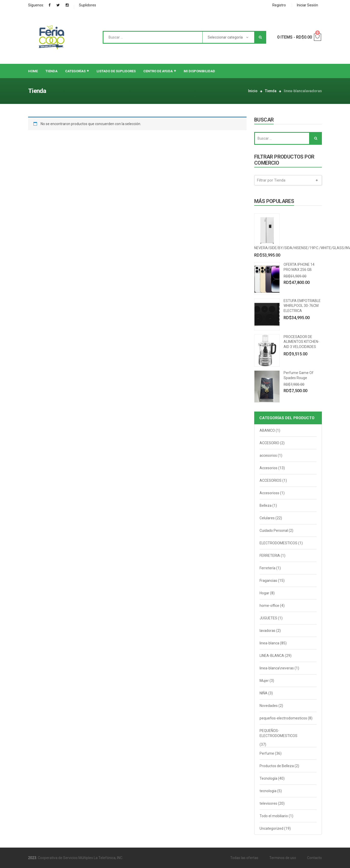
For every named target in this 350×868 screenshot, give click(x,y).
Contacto (314, 858)
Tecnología (268, 778)
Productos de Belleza (277, 766)
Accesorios (269, 468)
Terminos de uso (283, 858)
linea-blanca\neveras (277, 668)
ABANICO (267, 430)
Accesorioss (269, 493)
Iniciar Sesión (307, 5)
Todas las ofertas (244, 858)
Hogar (264, 593)
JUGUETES (268, 618)
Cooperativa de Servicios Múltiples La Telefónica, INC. (80, 858)
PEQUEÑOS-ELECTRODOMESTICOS (278, 733)
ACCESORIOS (271, 480)
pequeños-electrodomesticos (283, 718)
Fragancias (268, 581)
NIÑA (264, 693)
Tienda (271, 91)
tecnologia (268, 791)
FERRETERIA (270, 556)
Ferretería (267, 568)
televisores (268, 803)
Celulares (267, 518)
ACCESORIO (269, 443)
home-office (269, 606)
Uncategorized (271, 828)
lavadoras (267, 631)
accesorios (268, 455)
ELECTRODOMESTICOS (278, 543)
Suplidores (88, 5)
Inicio (253, 91)
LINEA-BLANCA (272, 656)
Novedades (269, 706)
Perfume (267, 753)
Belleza (266, 505)
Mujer (264, 681)
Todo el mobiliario (274, 816)
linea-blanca (269, 643)
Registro (279, 5)
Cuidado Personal (274, 531)
